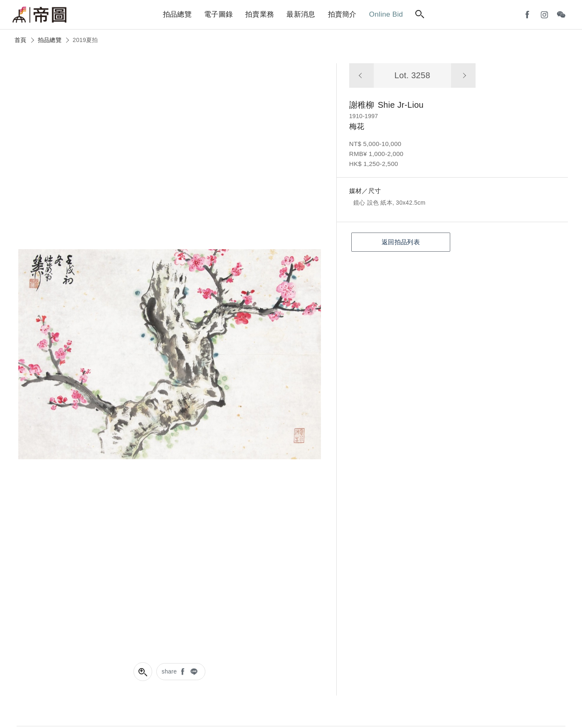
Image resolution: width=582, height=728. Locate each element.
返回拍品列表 (401, 242)
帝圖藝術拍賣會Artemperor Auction (39, 15)
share (169, 671)
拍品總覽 (50, 40)
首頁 (21, 40)
